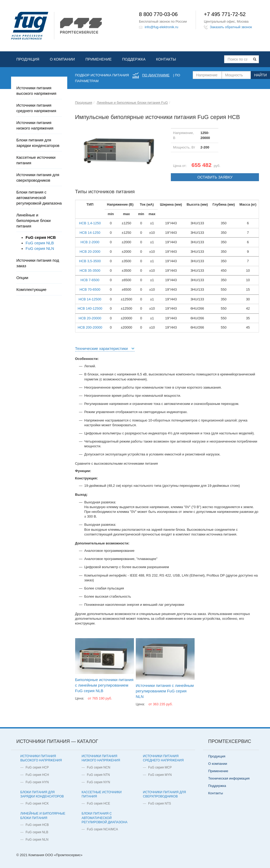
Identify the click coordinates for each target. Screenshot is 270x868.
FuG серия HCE (99, 803)
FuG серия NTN (98, 775)
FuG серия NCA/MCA (103, 829)
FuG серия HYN (37, 782)
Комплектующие (31, 289)
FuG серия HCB (41, 237)
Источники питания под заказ (38, 263)
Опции (22, 278)
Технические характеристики (102, 348)
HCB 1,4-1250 (90, 223)
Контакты (166, 59)
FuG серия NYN (99, 782)
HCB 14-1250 (90, 233)
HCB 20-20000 (90, 318)
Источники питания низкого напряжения (35, 125)
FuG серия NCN (99, 767)
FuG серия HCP (37, 767)
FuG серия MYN (160, 775)
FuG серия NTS (160, 803)
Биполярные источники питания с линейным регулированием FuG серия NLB (104, 685)
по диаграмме (156, 75)
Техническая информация (229, 778)
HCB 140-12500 (90, 308)
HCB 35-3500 (90, 271)
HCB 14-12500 (90, 299)
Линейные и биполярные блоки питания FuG (132, 103)
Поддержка (134, 59)
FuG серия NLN (40, 248)
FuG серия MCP (160, 767)
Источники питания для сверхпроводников (38, 177)
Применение (98, 59)
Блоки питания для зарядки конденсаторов (38, 143)
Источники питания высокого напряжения (36, 91)
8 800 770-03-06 (158, 14)
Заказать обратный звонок (231, 27)
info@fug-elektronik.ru (161, 27)
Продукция (28, 59)
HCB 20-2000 (90, 252)
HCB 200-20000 (90, 327)
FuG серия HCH (37, 775)
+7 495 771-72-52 (225, 14)
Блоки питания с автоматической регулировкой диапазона (39, 198)
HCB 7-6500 (90, 280)
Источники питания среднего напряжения (36, 108)
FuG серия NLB (40, 243)
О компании (62, 59)
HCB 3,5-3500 (90, 261)
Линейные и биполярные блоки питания (33, 220)
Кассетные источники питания (36, 160)
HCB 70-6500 (90, 289)
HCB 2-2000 (90, 242)
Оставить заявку (215, 177)
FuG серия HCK (37, 803)
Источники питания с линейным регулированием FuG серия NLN (165, 691)
